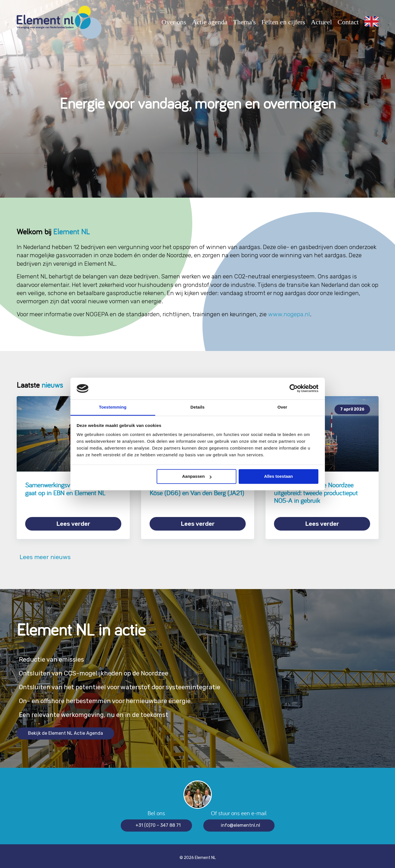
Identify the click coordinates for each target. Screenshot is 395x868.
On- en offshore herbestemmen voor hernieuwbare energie (116, 698)
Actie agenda (210, 22)
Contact (348, 22)
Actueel (321, 22)
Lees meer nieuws (44, 554)
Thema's (244, 22)
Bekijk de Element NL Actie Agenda (65, 730)
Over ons (174, 22)
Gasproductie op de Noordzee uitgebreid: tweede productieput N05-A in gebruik (316, 493)
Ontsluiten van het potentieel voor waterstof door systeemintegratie (132, 684)
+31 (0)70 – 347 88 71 (158, 822)
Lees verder (73, 524)
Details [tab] (198, 407)
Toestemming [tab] (113, 407)
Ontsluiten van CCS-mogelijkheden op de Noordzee (103, 670)
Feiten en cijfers (283, 22)
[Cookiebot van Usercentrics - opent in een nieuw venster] (294, 389)
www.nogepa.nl (289, 314)
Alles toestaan (279, 476)
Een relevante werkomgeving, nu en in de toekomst (102, 711)
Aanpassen (197, 476)
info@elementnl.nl (240, 822)
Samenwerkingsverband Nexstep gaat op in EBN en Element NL (68, 489)
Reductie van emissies (55, 656)
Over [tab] (282, 407)
